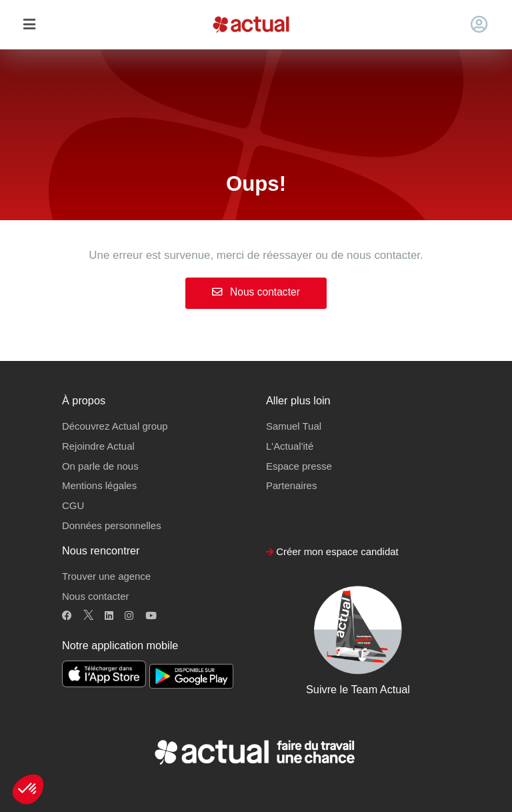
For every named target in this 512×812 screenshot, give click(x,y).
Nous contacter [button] (95, 596)
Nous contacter (256, 292)
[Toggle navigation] (29, 25)
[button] (28, 789)
